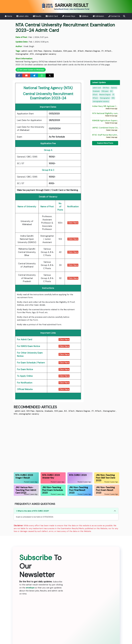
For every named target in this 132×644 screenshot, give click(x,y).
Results (37, 16)
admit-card (27, 51)
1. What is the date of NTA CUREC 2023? (32, 511)
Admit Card (52, 16)
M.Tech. (108, 51)
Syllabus (84, 16)
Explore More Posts (105, 143)
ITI (102, 51)
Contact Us (114, 16)
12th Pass (38, 51)
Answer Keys (69, 16)
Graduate (57, 51)
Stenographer (22, 54)
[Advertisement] (66, 443)
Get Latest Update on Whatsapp (31, 70)
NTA (32, 54)
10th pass (68, 51)
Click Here (73, 223)
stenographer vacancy (46, 54)
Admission (98, 16)
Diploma (48, 51)
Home (8, 16)
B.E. (75, 51)
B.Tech (81, 51)
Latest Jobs (23, 16)
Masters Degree (92, 51)
